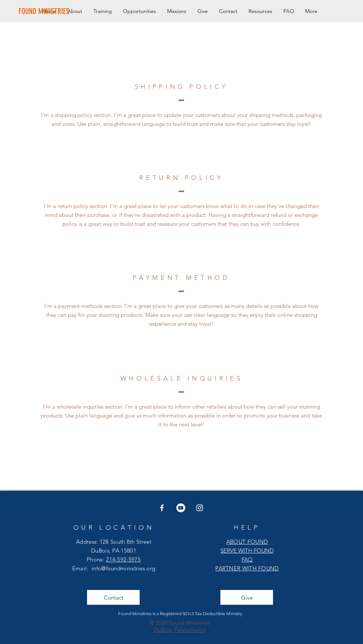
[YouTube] (181, 508)
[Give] (247, 597)
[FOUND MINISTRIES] (45, 11)
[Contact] (113, 597)
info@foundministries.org (123, 568)
